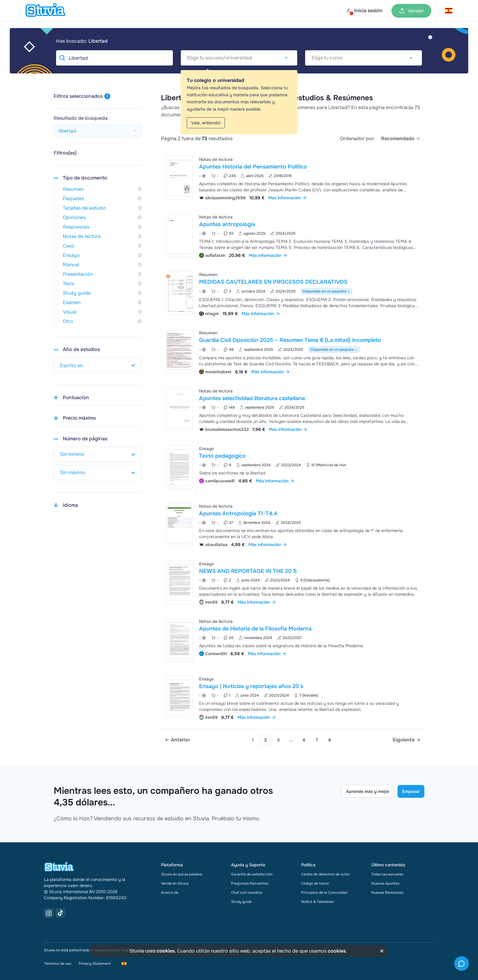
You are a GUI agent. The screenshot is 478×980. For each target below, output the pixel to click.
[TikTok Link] (60, 913)
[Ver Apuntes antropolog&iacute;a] (293, 235)
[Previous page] (177, 740)
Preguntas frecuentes (250, 883)
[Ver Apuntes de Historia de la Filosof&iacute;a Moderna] (293, 640)
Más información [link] (288, 198)
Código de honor (315, 883)
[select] (401, 139)
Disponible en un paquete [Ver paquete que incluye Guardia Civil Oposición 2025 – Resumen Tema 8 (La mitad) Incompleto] (334, 350)
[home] (45, 11)
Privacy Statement (95, 964)
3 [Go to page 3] (278, 740)
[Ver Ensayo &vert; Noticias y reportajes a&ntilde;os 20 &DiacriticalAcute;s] (293, 697)
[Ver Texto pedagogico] (293, 467)
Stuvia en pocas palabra (182, 874)
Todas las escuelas (387, 874)
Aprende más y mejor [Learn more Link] (368, 791)
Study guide (241, 902)
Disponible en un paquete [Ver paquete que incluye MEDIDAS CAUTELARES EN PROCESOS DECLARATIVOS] (326, 291)
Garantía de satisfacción (252, 874)
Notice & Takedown (318, 902)
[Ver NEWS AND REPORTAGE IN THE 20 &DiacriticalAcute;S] (293, 582)
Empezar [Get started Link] (411, 791)
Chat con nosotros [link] (247, 893)
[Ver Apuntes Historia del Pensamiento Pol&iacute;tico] (293, 178)
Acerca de (170, 893)
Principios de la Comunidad (324, 893)
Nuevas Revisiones (387, 893)
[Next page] (407, 740)
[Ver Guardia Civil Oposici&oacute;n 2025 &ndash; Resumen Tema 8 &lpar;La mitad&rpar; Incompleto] (293, 352)
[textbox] (239, 58)
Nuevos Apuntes (385, 883)
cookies (166, 951)
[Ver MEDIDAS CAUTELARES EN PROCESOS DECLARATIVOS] (293, 293)
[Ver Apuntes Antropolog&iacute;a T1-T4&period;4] (293, 525)
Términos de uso (58, 964)
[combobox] (239, 58)
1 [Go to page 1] (253, 740)
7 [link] (317, 740)
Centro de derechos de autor (325, 874)
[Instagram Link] (49, 913)
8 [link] (330, 740)
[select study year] (98, 365)
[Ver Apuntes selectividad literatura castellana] (293, 409)
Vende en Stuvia (175, 883)
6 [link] (304, 740)
